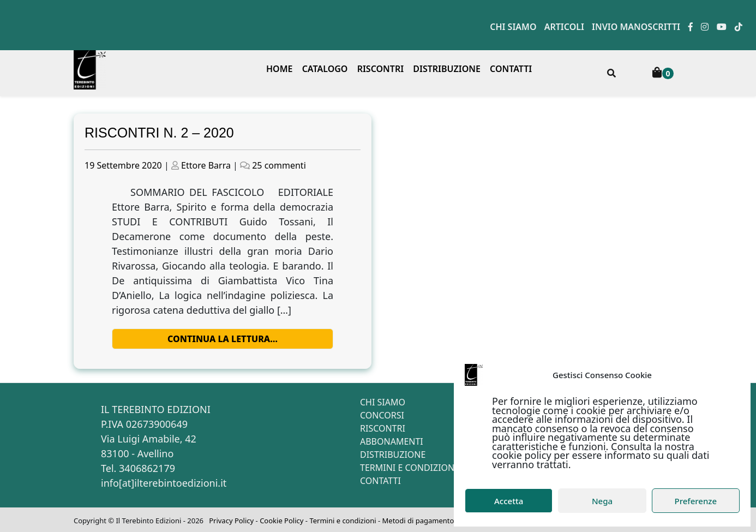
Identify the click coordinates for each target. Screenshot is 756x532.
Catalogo (325, 69)
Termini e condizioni (409, 468)
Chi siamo (513, 27)
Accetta (509, 501)
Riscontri (381, 69)
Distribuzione (447, 69)
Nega (602, 501)
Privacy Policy (231, 521)
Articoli (564, 27)
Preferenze (696, 501)
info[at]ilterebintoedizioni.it (164, 483)
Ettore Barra (206, 165)
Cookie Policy (281, 521)
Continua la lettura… (223, 339)
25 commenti (279, 165)
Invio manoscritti (636, 27)
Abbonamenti (392, 441)
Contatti (511, 69)
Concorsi (382, 415)
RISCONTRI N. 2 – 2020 (159, 133)
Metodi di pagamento (418, 521)
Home (279, 69)
